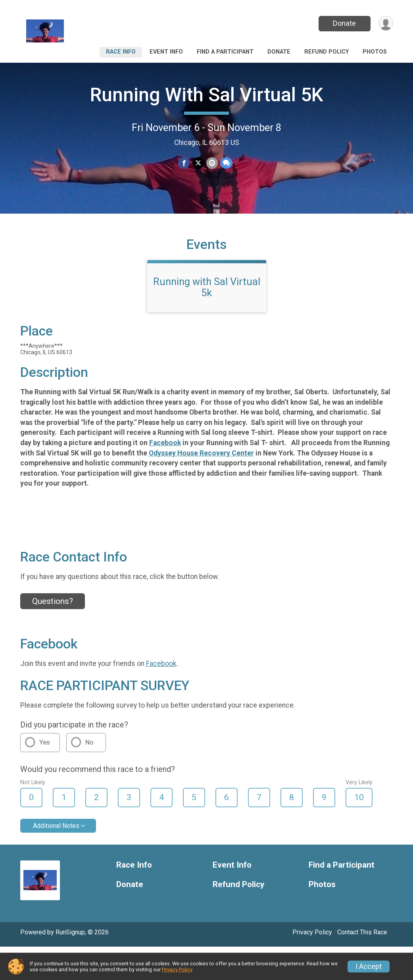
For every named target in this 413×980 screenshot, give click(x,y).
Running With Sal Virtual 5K (207, 95)
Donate (344, 23)
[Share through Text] (226, 163)
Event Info (166, 52)
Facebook (165, 443)
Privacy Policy (312, 932)
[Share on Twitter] (198, 163)
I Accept (369, 966)
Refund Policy (327, 52)
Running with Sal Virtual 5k (207, 287)
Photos (375, 52)
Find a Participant (225, 52)
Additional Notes (56, 826)
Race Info (121, 52)
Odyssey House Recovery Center (201, 453)
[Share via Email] (212, 163)
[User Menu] (386, 24)
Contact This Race (362, 932)
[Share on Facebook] (184, 163)
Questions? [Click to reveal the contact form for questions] (53, 601)
